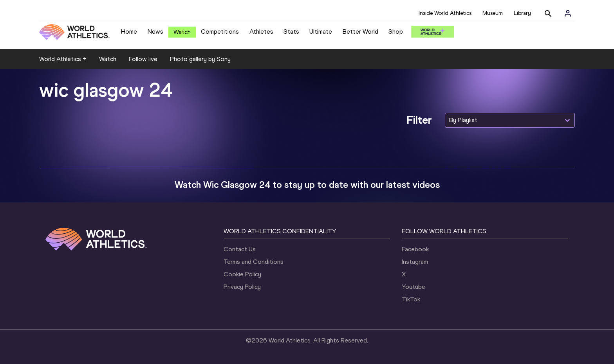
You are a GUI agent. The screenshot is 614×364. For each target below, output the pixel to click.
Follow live (143, 59)
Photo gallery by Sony (200, 59)
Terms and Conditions (254, 262)
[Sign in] (568, 13)
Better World (360, 32)
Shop (396, 32)
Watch (182, 32)
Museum (493, 13)
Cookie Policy (242, 274)
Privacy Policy (242, 287)
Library (522, 13)
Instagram (415, 262)
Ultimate (321, 32)
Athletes (261, 32)
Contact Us (240, 249)
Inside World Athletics (445, 13)
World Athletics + (63, 59)
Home (129, 32)
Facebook (415, 249)
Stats (291, 32)
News (155, 32)
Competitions (220, 32)
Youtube (414, 287)
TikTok (411, 299)
